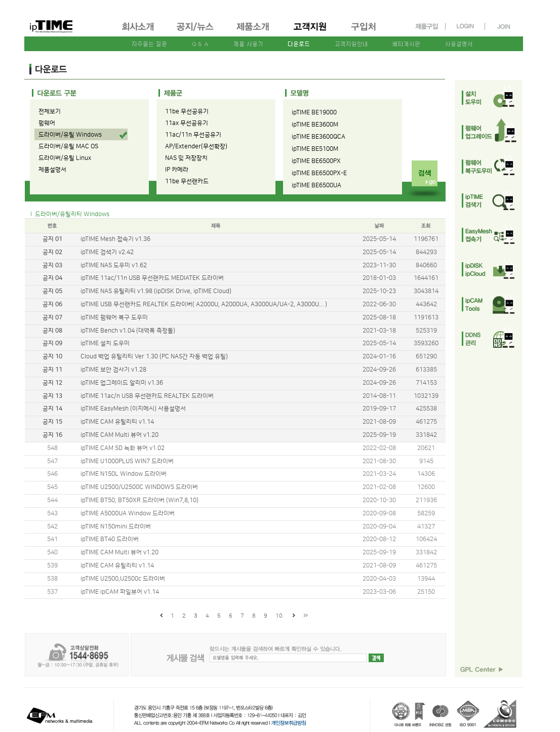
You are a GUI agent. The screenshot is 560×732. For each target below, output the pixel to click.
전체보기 (50, 112)
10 (279, 616)
